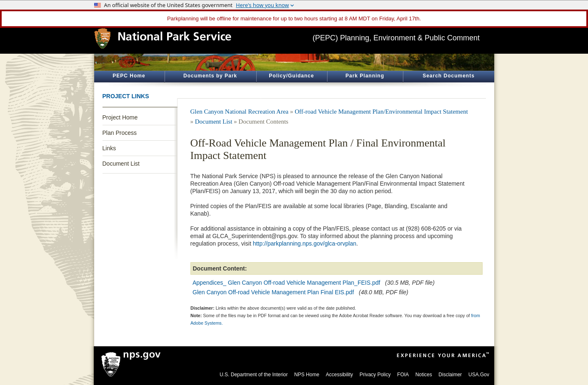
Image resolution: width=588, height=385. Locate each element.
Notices (424, 375)
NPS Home (307, 375)
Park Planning (365, 76)
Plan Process (120, 133)
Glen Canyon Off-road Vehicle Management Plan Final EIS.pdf (273, 292)
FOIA (403, 375)
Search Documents (449, 76)
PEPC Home (129, 76)
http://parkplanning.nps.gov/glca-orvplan (305, 243)
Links (109, 148)
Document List (121, 164)
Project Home (120, 117)
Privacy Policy (375, 375)
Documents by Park (210, 76)
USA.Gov (479, 375)
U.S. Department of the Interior (254, 375)
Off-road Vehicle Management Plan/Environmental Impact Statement (381, 112)
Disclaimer (450, 375)
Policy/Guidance (291, 76)
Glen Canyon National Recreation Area (240, 112)
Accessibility (339, 375)
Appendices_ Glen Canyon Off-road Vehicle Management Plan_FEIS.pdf (286, 283)
